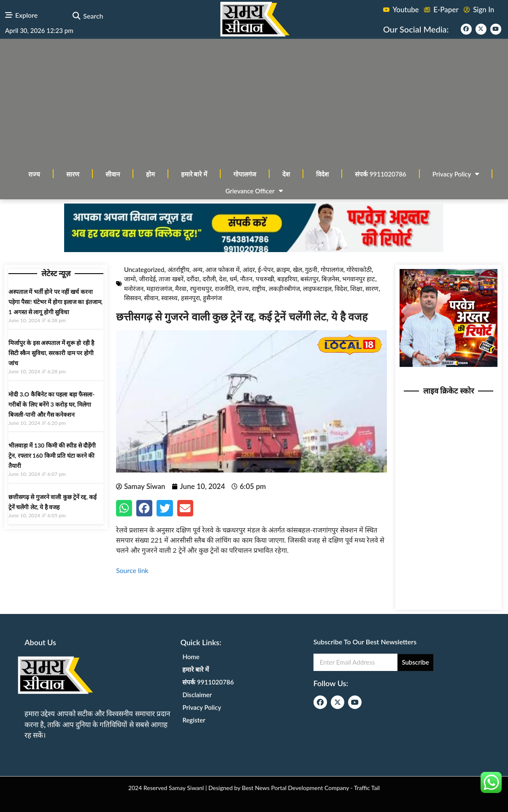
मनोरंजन (134, 288)
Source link (132, 570)
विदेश (322, 174)
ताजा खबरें (171, 279)
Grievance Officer (254, 191)
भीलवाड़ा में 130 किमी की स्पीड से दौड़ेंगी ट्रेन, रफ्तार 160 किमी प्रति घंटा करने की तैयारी (52, 455)
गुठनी (311, 269)
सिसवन (132, 298)
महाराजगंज (159, 288)
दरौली (209, 279)
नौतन (246, 279)
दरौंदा (193, 279)
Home (191, 657)
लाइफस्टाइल (317, 288)
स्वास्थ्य (169, 298)
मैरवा (181, 288)
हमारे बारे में (194, 174)
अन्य (197, 269)
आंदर (249, 269)
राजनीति (224, 288)
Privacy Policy (456, 174)
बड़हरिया (287, 279)
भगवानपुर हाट (359, 279)
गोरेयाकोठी (359, 269)
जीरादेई (147, 279)
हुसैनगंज (212, 298)
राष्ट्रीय (259, 288)
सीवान (113, 174)
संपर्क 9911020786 (381, 174)
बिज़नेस (330, 279)
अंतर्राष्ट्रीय (178, 269)
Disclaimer (197, 695)
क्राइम (283, 269)
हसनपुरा (190, 298)
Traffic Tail (367, 788)
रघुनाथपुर (201, 288)
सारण (73, 174)
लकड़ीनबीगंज (284, 288)
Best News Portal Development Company (295, 788)
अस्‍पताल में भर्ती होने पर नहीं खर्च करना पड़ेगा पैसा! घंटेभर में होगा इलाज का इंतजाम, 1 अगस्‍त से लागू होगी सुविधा (55, 302)
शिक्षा (356, 288)
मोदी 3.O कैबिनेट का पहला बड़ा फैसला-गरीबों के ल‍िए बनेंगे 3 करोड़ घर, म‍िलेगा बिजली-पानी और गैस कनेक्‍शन (51, 404)
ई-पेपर (266, 269)
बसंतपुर (309, 279)
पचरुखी (265, 279)
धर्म (233, 279)
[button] (76, 16)
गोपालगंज (245, 174)
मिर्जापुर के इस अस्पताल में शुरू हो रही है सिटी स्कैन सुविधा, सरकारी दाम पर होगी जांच (51, 353)
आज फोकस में (223, 269)
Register (194, 720)
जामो (130, 279)
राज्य (34, 174)
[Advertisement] (254, 102)
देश (286, 174)
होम (150, 174)
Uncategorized (144, 269)
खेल (297, 269)
